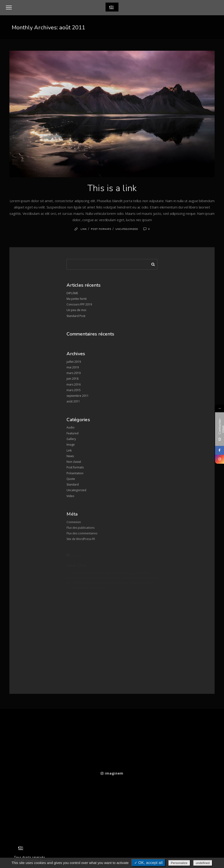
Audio (71, 427)
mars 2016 (74, 384)
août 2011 (73, 401)
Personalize (179, 863)
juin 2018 (73, 379)
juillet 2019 (74, 362)
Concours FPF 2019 (79, 304)
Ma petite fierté (77, 299)
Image (71, 445)
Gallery (71, 439)
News (70, 456)
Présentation (75, 473)
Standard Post (76, 316)
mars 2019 (74, 373)
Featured (73, 433)
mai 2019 (73, 367)
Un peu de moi (76, 310)
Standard (73, 484)
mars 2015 (74, 390)
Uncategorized (127, 229)
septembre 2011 (78, 396)
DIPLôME (72, 293)
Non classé (74, 462)
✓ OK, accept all (148, 863)
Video (70, 496)
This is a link (112, 188)
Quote (71, 479)
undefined (203, 863)
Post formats (101, 229)
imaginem (112, 773)
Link (84, 229)
